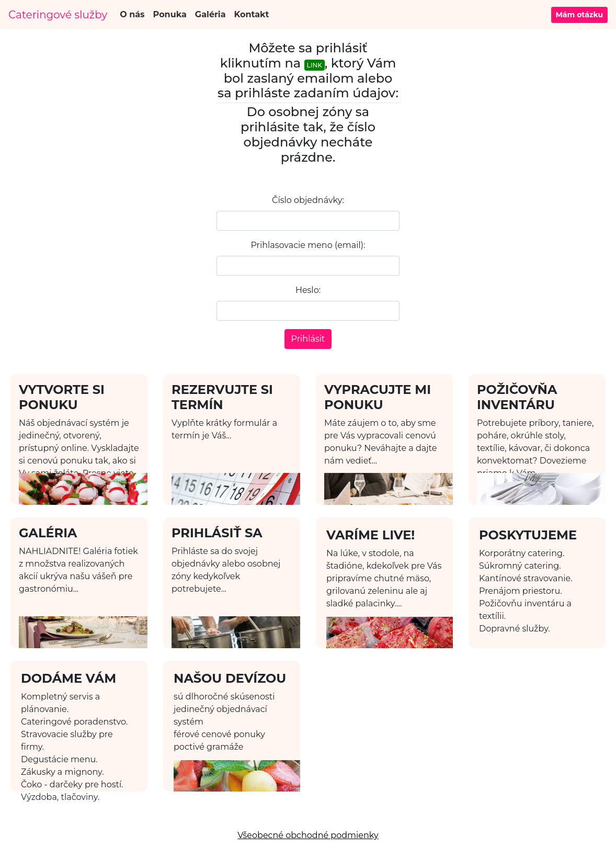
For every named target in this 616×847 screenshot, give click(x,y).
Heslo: (308, 290)
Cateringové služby (58, 15)
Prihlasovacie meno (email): (308, 245)
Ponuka (170, 14)
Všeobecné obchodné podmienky (308, 835)
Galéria (210, 14)
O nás (132, 14)
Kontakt (252, 14)
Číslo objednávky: (308, 200)
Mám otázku (580, 15)
